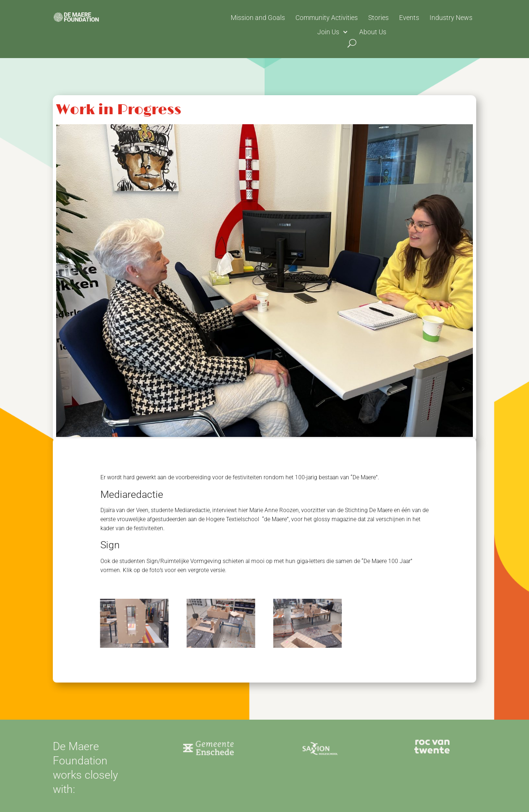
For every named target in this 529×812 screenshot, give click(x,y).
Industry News (451, 18)
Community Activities (327, 18)
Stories (378, 18)
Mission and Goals (258, 18)
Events (409, 18)
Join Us (328, 32)
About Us (373, 32)
